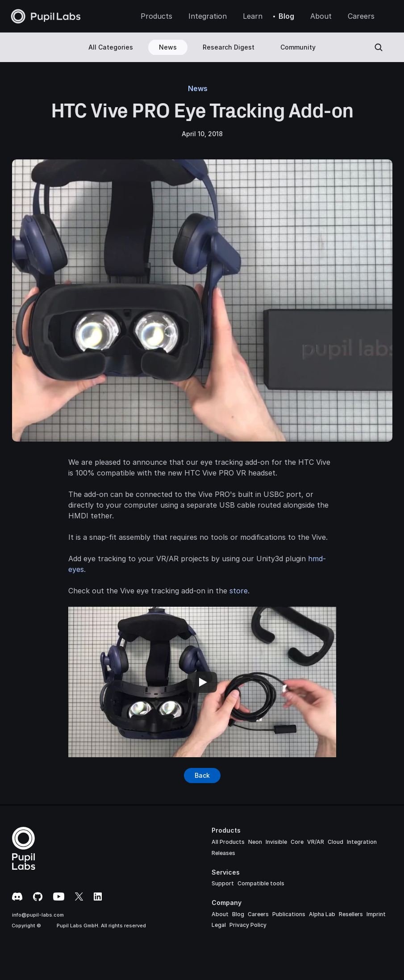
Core (297, 842)
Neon (255, 842)
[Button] (202, 776)
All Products (228, 842)
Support (223, 883)
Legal (219, 925)
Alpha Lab (322, 914)
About (220, 914)
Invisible (276, 842)
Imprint (376, 914)
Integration (362, 842)
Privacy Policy (248, 925)
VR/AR (316, 842)
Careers (258, 914)
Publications (289, 914)
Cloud (335, 842)
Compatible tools (261, 883)
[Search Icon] (379, 47)
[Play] (202, 682)
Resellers (351, 914)
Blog (238, 914)
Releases (223, 853)
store (239, 591)
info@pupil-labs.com (38, 915)
